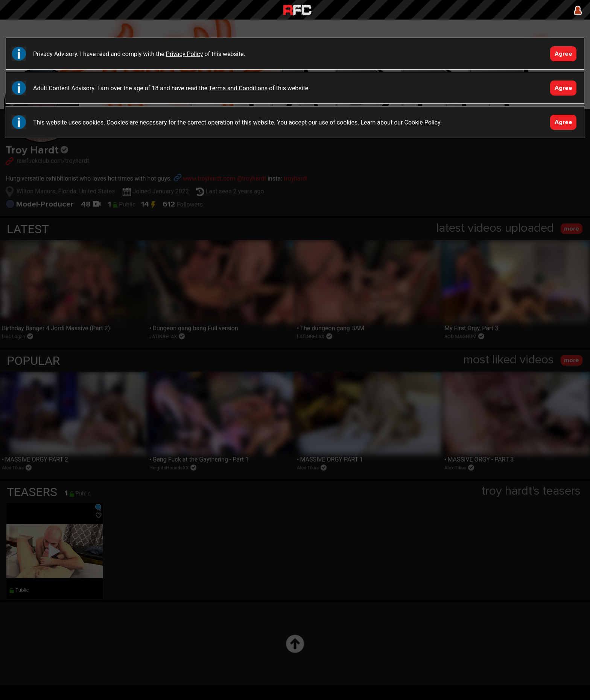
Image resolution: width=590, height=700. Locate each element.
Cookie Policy (422, 122)
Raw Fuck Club (297, 11)
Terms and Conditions (238, 88)
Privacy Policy (185, 54)
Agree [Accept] (563, 54)
